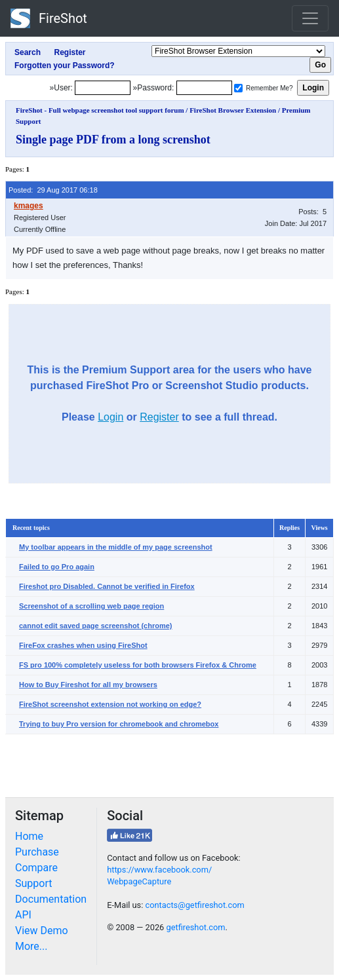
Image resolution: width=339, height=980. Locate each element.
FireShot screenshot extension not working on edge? (110, 704)
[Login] (103, 88)
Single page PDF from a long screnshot (113, 140)
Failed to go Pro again (57, 567)
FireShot (49, 18)
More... (31, 946)
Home (29, 836)
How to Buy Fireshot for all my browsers (88, 685)
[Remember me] (238, 88)
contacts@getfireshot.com (194, 905)
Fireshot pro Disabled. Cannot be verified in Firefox (107, 586)
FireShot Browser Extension (233, 110)
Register (159, 417)
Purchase (37, 852)
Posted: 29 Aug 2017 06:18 (53, 190)
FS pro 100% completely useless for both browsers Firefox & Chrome (138, 665)
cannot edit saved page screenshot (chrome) (96, 626)
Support (33, 883)
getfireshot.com (195, 927)
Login (110, 417)
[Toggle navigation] (310, 18)
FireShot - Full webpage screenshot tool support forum (100, 110)
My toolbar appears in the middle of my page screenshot (116, 547)
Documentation (51, 899)
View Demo (42, 931)
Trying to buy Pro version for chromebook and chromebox (119, 724)
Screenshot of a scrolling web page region (91, 606)
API (23, 915)
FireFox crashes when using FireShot (83, 645)
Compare (36, 868)
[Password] (204, 88)
